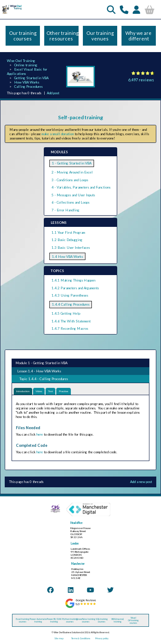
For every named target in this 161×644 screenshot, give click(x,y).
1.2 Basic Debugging (67, 240)
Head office (76, 523)
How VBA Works (27, 82)
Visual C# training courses (133, 620)
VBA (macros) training (117, 620)
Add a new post (141, 482)
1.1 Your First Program (68, 232)
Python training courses (70, 620)
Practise (64, 391)
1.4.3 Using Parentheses (70, 295)
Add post (53, 93)
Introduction (23, 391)
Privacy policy (102, 638)
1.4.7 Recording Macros (70, 328)
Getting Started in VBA (31, 78)
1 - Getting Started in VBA (72, 163)
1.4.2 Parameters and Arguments (75, 288)
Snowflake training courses (86, 620)
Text (50, 391)
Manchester (78, 564)
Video (39, 391)
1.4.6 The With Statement (71, 321)
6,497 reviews (141, 80)
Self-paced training (80, 117)
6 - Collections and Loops (70, 202)
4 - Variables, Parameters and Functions (81, 187)
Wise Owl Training (21, 61)
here (40, 434)
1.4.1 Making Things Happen (73, 280)
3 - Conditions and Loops (70, 180)
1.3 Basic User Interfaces (71, 248)
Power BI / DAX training (54, 620)
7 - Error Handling (65, 210)
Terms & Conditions (81, 638)
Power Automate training (38, 620)
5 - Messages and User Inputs (73, 195)
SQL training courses (102, 620)
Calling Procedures (28, 87)
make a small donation (58, 134)
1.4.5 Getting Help (66, 313)
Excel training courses (23, 620)
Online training (26, 65)
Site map (59, 638)
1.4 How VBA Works (67, 257)
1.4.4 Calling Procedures (71, 304)
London (75, 543)
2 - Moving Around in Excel (72, 172)
